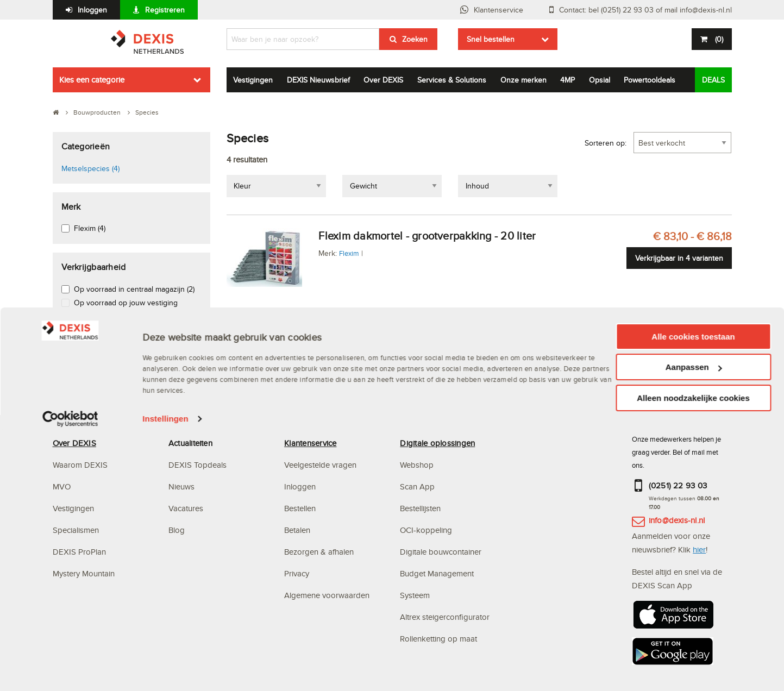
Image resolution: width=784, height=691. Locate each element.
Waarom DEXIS (80, 465)
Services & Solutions (452, 80)
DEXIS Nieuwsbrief (318, 80)
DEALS (713, 80)
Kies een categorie (92, 80)
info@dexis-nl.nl (677, 520)
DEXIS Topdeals (197, 465)
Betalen (297, 530)
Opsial (600, 80)
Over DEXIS (383, 80)
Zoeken (415, 39)
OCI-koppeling (426, 530)
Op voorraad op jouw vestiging (126, 303)
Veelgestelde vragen (321, 465)
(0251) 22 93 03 (678, 485)
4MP (567, 80)
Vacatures (186, 508)
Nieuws (181, 486)
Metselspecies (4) (90, 168)
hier (699, 549)
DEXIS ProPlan (79, 552)
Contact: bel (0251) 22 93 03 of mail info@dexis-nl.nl (645, 10)
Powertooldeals (650, 80)
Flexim (349, 253)
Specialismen (76, 530)
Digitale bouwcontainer (441, 552)
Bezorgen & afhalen (319, 552)
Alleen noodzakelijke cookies (693, 659)
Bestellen (300, 508)
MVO (62, 486)
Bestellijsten (420, 508)
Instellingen (165, 680)
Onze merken (523, 80)
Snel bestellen (491, 39)
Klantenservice (498, 10)
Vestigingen (253, 80)
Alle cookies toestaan (693, 597)
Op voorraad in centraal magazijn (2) (134, 289)
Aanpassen (694, 628)
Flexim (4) (90, 228)
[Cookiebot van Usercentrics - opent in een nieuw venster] (70, 680)
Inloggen (92, 10)
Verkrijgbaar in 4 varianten (679, 258)
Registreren (165, 10)
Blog (177, 530)
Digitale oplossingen (437, 443)
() (718, 39)
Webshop (417, 465)
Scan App (417, 486)
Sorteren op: (606, 143)
